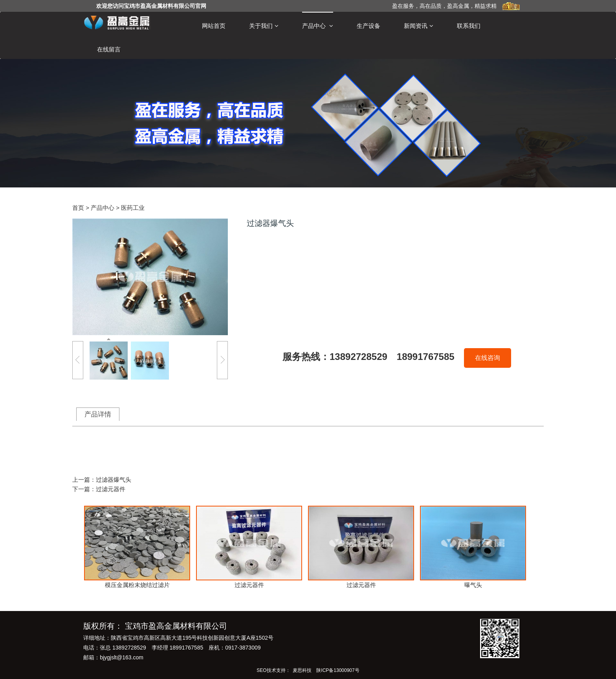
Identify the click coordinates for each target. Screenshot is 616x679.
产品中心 (318, 26)
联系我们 (469, 26)
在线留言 (109, 49)
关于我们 (264, 26)
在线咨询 (488, 358)
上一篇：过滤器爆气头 (102, 480)
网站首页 (214, 26)
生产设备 (368, 26)
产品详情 (98, 414)
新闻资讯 (419, 26)
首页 (78, 208)
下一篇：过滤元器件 (99, 489)
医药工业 (133, 208)
